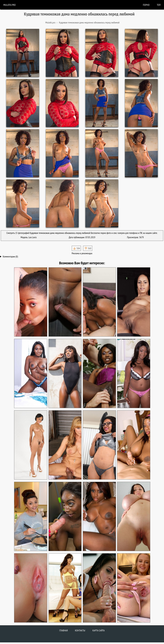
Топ (159, 5)
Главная (64, 630)
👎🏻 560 (88, 248)
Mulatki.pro (10, 5)
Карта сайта (98, 630)
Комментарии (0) (10, 256)
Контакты (80, 630)
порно (146, 5)
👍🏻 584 (76, 248)
